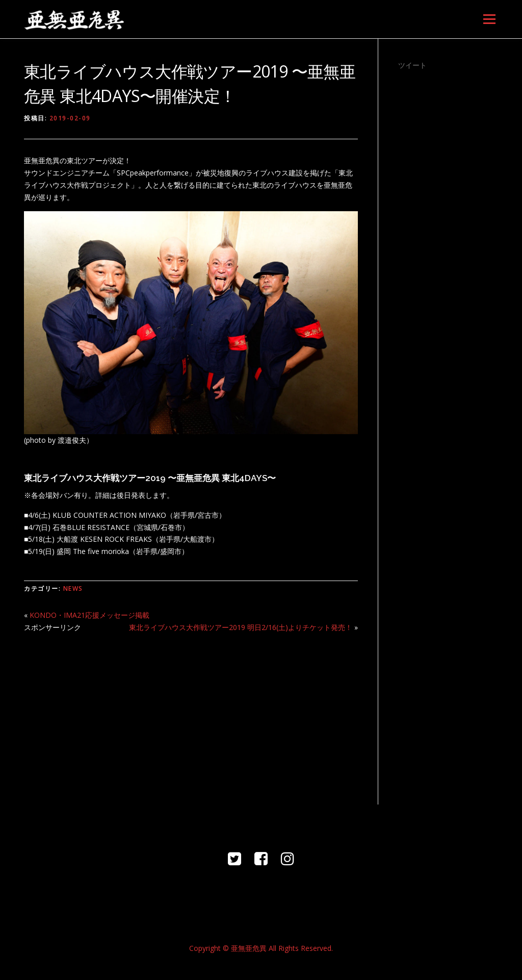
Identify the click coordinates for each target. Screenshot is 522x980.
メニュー (489, 19)
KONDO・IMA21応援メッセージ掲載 (89, 615)
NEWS (73, 588)
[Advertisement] (191, 713)
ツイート (412, 65)
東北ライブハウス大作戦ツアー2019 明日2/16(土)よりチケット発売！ (241, 627)
